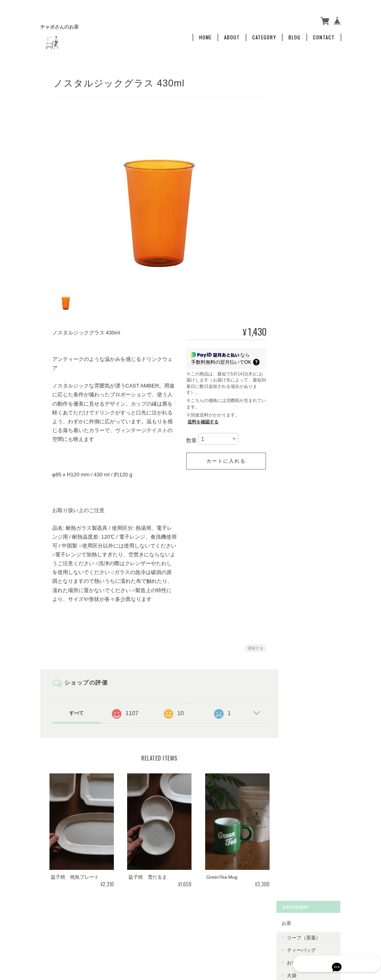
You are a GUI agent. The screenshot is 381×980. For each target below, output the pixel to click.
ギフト (297, 166)
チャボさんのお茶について (190, 923)
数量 (189, 437)
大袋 (300, 137)
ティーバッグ (310, 112)
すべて (76, 709)
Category (264, 35)
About (232, 35)
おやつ (303, 124)
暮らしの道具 (305, 222)
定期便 (303, 150)
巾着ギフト (307, 206)
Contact (324, 35)
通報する (253, 644)
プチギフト (307, 180)
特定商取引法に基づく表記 (312, 292)
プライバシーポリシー (252, 923)
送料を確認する (201, 418)
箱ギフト (305, 193)
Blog (295, 35)
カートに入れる (224, 457)
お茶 (295, 85)
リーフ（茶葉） (312, 99)
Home (205, 35)
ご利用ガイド (305, 270)
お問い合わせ (305, 314)
